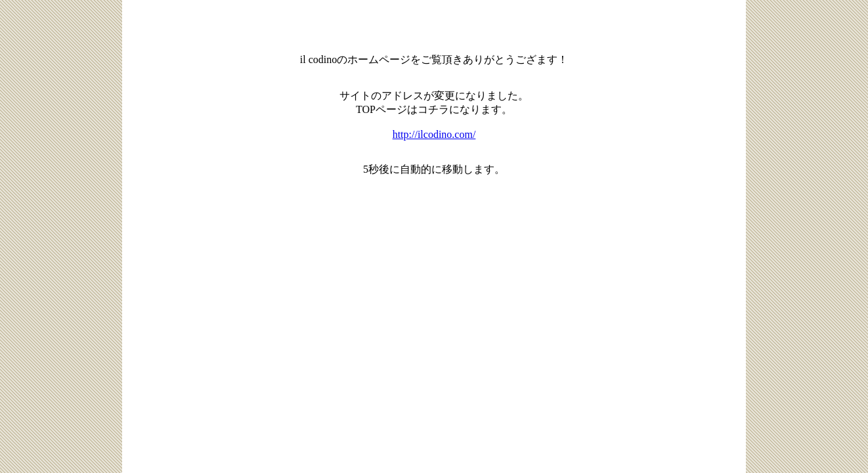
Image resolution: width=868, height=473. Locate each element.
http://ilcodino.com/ (434, 134)
